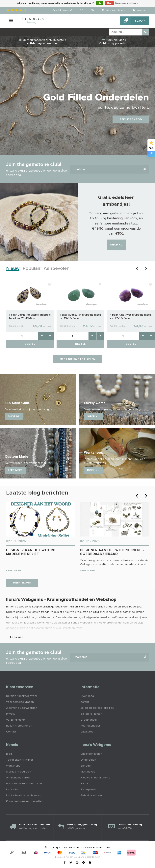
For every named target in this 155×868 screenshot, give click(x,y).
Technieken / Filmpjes (20, 760)
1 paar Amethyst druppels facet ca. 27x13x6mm (131, 317)
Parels (85, 784)
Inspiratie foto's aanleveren (24, 795)
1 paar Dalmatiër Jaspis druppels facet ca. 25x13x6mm (30, 317)
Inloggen (140, 10)
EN (92, 10)
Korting (85, 702)
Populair (32, 268)
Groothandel (89, 720)
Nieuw (13, 268)
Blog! (9, 754)
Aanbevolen (57, 268)
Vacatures (87, 732)
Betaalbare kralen (92, 795)
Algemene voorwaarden (22, 708)
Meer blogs (22, 583)
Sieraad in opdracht (19, 772)
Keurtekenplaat (90, 726)
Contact (11, 732)
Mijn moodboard (114, 10)
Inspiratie (12, 790)
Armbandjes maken (18, 778)
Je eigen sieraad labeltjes (97, 708)
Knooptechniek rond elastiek (25, 801)
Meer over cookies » (127, 3)
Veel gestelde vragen (20, 702)
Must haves (88, 772)
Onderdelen (88, 760)
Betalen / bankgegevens (22, 696)
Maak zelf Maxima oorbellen (24, 784)
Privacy (11, 714)
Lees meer (15, 637)
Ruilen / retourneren (19, 726)
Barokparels (88, 790)
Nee (109, 3)
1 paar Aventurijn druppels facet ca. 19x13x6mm (80, 317)
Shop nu (116, 245)
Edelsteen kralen (91, 754)
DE (81, 10)
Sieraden (86, 766)
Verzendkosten (16, 720)
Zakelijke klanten (91, 714)
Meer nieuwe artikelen (78, 359)
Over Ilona (87, 696)
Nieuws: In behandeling (95, 778)
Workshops (13, 766)
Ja (100, 3)
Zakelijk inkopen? (62, 10)
